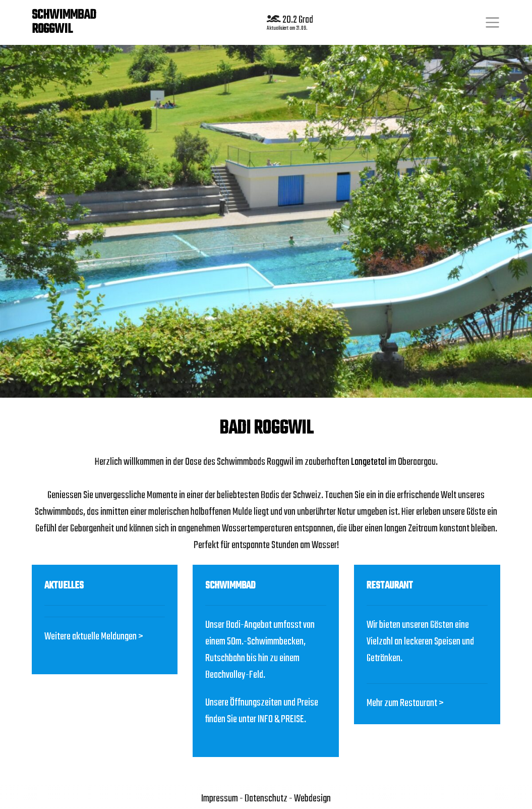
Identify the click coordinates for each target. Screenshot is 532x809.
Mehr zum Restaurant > (405, 703)
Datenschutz (266, 799)
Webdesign (312, 799)
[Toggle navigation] (492, 22)
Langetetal (369, 462)
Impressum (220, 799)
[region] (266, 220)
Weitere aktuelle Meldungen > (94, 637)
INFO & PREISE (281, 719)
